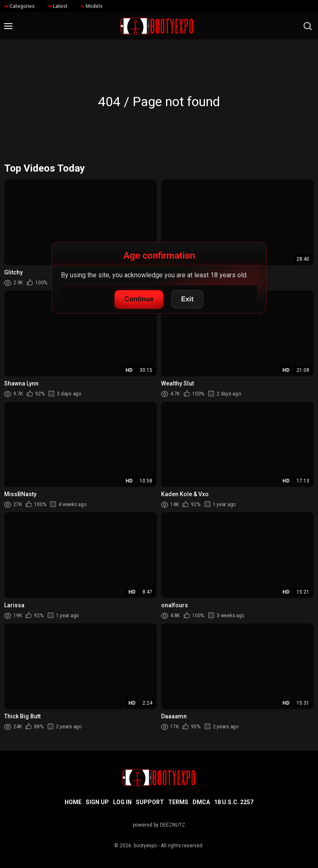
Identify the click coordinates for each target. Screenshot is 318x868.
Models (92, 6)
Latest (58, 6)
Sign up (97, 802)
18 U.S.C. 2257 (234, 802)
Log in (122, 802)
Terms (178, 802)
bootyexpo (145, 846)
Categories (19, 6)
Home (73, 802)
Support (150, 802)
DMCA (201, 802)
